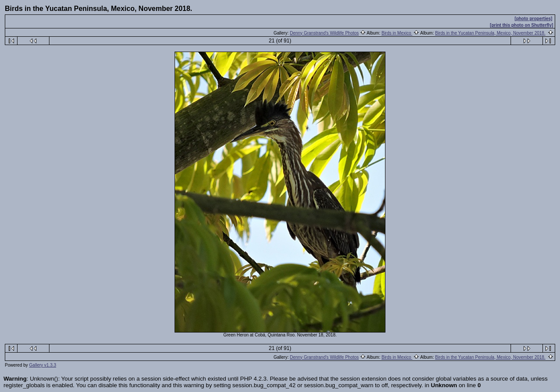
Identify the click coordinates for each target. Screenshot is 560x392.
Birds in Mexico (397, 33)
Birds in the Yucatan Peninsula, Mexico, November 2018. (490, 33)
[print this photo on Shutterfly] (521, 25)
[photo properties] (533, 19)
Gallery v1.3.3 (43, 365)
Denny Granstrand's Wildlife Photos (325, 33)
